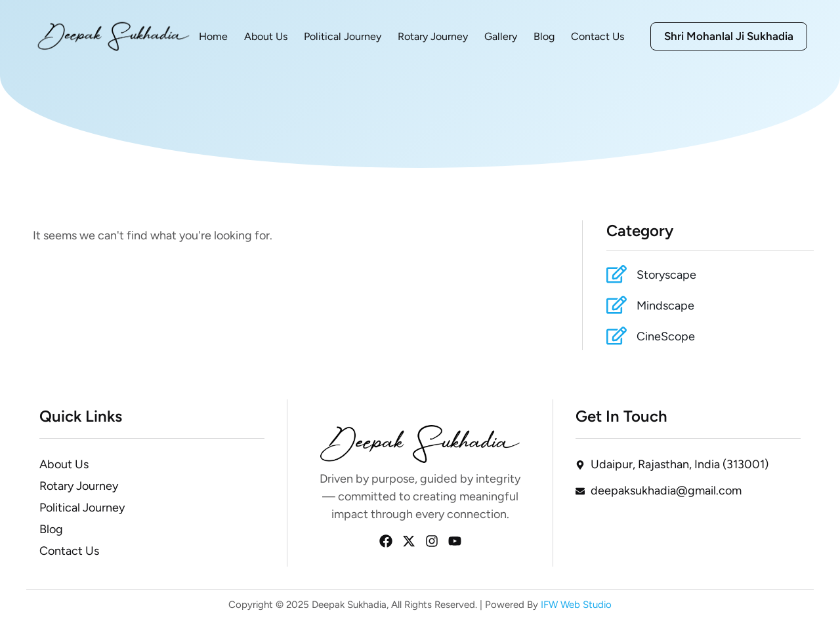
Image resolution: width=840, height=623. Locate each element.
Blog (544, 36)
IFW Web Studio (575, 605)
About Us (266, 36)
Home (213, 36)
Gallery (501, 36)
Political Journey (343, 36)
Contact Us (598, 36)
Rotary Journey (433, 36)
